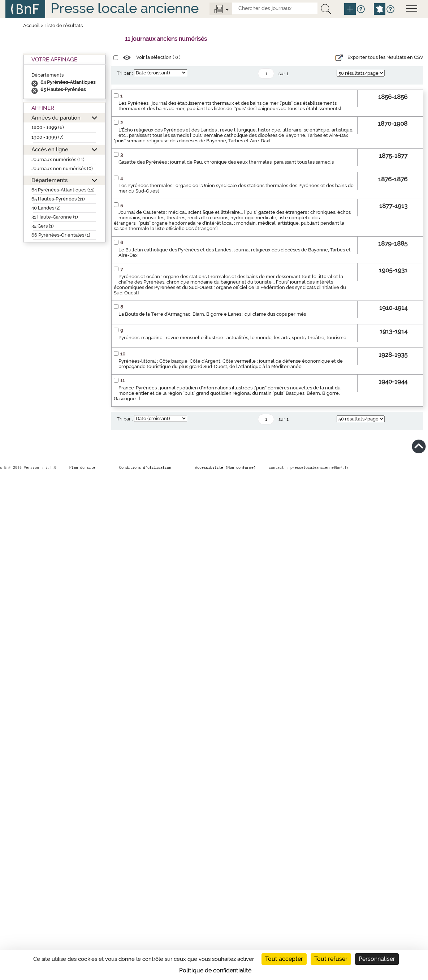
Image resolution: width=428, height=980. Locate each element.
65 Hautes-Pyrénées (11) (58, 199)
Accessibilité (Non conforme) (225, 467)
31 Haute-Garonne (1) (55, 217)
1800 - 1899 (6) (48, 127)
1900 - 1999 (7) (47, 137)
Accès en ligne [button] (50, 149)
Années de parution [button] (56, 118)
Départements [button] (49, 180)
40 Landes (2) (46, 208)
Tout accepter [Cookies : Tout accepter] (284, 959)
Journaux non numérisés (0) (62, 169)
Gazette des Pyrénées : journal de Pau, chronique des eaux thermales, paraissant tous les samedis (226, 162)
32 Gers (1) (43, 226)
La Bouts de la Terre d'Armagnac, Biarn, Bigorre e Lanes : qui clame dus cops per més (212, 314)
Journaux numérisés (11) (58, 159)
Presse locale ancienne (125, 8)
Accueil (31, 25)
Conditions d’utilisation (145, 467)
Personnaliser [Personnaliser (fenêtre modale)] (377, 959)
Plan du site (82, 467)
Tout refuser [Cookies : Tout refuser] (331, 959)
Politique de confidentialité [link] (215, 970)
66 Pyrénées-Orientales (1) (61, 235)
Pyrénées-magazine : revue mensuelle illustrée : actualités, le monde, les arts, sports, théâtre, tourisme (232, 338)
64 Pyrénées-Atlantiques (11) (63, 190)
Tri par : (125, 73)
